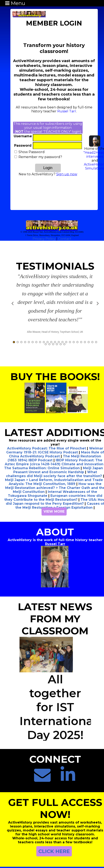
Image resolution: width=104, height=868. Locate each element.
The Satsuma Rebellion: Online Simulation (42, 451)
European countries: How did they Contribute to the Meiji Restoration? (53, 481)
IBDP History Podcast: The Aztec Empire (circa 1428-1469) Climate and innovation (54, 446)
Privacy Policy (44, 239)
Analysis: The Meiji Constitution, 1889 (42, 467)
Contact (65, 239)
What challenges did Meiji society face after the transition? (54, 457)
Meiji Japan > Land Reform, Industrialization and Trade (54, 463)
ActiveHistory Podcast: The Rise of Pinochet (46, 432)
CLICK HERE (54, 835)
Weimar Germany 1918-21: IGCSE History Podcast (55, 434)
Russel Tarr (67, 111)
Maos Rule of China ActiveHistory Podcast (56, 438)
